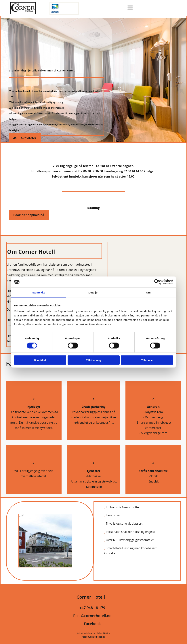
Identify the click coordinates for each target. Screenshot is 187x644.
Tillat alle (147, 360)
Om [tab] (148, 292)
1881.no (107, 633)
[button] (25, 138)
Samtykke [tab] (39, 292)
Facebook (92, 624)
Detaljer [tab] (93, 292)
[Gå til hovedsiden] (23, 13)
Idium (89, 633)
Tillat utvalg (93, 360)
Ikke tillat (40, 360)
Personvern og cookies (93, 637)
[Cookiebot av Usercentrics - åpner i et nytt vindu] (157, 282)
